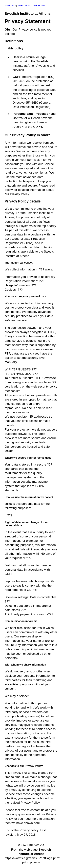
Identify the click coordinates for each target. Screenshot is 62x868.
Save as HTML (39, 5)
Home (7, 5)
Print (14, 5)
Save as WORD (24, 5)
